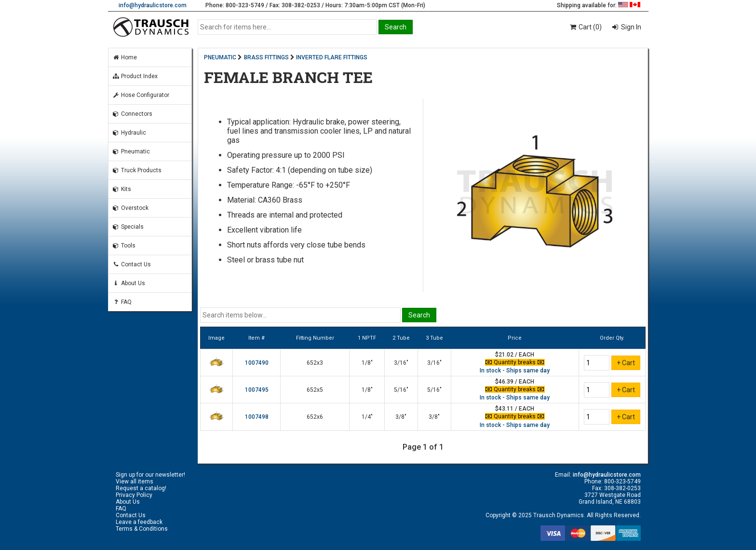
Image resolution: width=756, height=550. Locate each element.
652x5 (315, 390)
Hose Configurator (141, 95)
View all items (135, 481)
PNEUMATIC (220, 57)
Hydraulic (129, 133)
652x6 (315, 417)
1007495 (257, 390)
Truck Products (137, 170)
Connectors (132, 114)
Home (125, 57)
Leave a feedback (139, 522)
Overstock (130, 208)
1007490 (257, 363)
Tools (124, 246)
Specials (128, 227)
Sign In (630, 27)
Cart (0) (585, 27)
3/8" (401, 417)
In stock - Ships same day (515, 371)
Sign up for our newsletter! (150, 475)
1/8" (367, 363)
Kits (122, 189)
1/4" (367, 417)
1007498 (257, 417)
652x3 (315, 363)
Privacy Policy (134, 495)
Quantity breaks (515, 362)
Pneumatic (131, 151)
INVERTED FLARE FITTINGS (332, 57)
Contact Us (132, 264)
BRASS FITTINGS (266, 57)
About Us (129, 283)
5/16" (401, 390)
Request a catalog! (141, 488)
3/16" (401, 363)
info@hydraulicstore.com (153, 5)
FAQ (122, 302)
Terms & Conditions (142, 529)
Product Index (135, 76)
